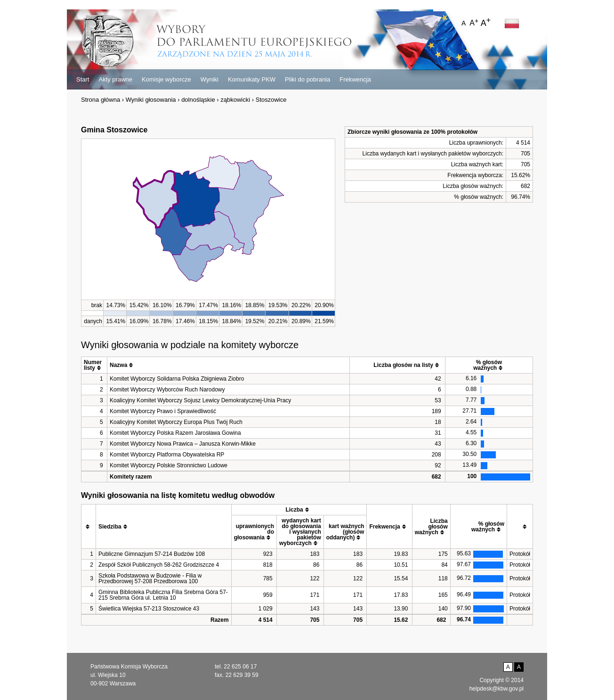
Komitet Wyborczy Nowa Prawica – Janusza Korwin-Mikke (183, 444)
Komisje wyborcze (166, 79)
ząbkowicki (235, 100)
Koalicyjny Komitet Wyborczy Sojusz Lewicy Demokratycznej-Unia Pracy (200, 400)
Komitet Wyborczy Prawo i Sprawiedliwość (163, 411)
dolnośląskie (198, 100)
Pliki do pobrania (307, 79)
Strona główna (101, 100)
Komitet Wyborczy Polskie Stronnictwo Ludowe (169, 465)
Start (83, 79)
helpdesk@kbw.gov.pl (497, 689)
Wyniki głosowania (151, 100)
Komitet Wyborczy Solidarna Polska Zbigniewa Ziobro (177, 379)
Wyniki (210, 79)
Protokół (520, 554)
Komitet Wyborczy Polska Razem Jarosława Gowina (175, 433)
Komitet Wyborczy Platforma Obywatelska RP (167, 455)
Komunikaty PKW (252, 79)
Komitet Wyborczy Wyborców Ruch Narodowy (167, 390)
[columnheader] (94, 365)
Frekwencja (355, 79)
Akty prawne (115, 79)
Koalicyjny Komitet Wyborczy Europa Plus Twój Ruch (176, 422)
